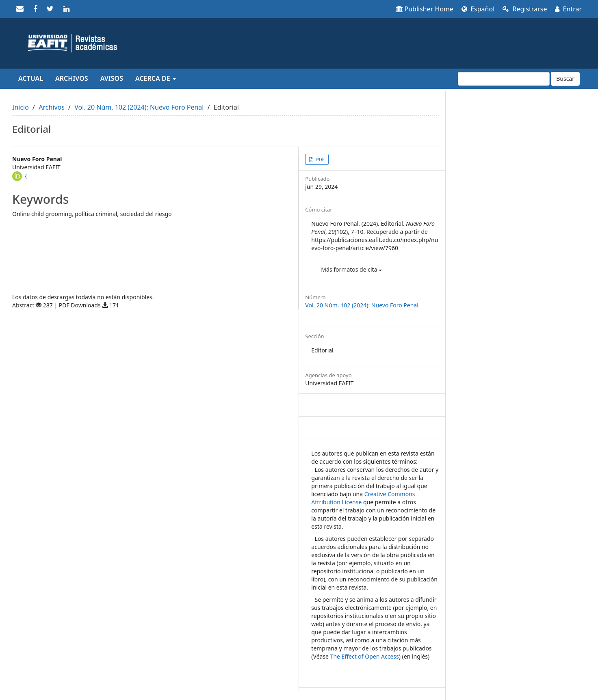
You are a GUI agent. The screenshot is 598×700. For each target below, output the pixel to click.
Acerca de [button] (156, 78)
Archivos (72, 78)
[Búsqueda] (504, 79)
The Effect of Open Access (365, 656)
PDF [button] (320, 159)
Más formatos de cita (351, 269)
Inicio (21, 107)
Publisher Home (425, 9)
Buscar (565, 79)
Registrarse (525, 9)
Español (478, 9)
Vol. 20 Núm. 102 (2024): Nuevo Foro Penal (139, 107)
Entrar (568, 9)
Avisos (112, 78)
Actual (31, 78)
